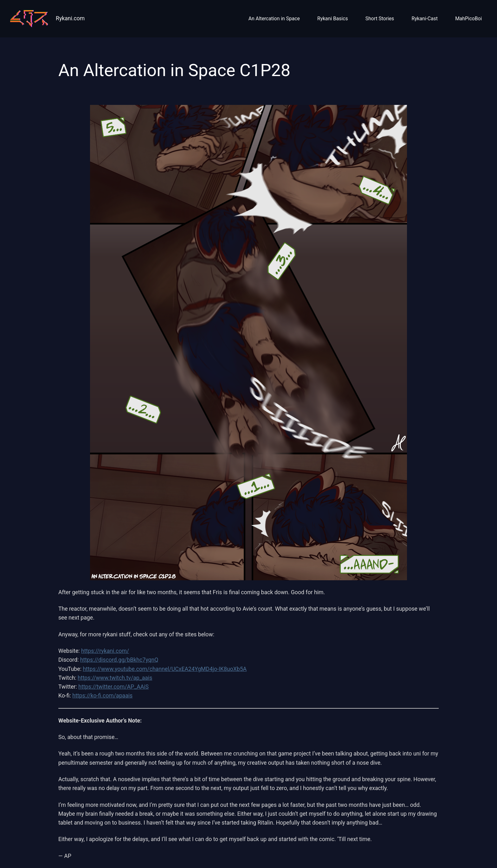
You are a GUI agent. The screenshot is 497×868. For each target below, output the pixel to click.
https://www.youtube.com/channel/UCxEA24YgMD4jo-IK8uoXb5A (165, 669)
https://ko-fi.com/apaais (102, 696)
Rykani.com (70, 18)
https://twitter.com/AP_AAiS (113, 687)
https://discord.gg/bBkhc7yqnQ (119, 660)
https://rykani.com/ (105, 651)
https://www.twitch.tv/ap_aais (115, 678)
